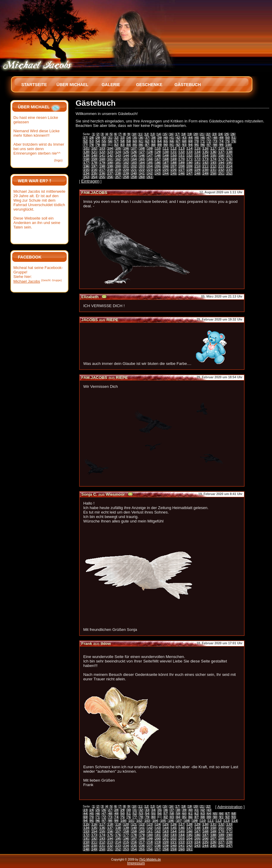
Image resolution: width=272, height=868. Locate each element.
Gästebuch (188, 85)
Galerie (111, 85)
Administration (230, 807)
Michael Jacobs (27, 281)
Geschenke (149, 85)
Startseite (34, 85)
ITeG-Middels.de (150, 860)
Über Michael (72, 85)
